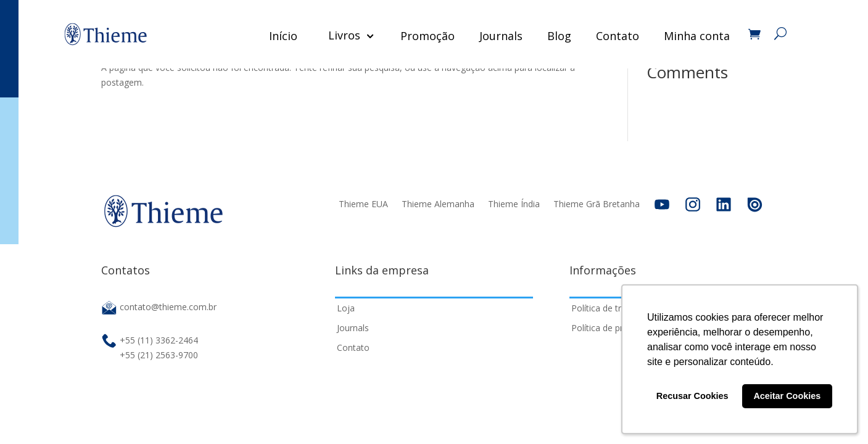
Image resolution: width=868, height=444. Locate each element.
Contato (617, 36)
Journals (500, 36)
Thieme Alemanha (438, 204)
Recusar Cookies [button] (692, 396)
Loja (346, 308)
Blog (559, 36)
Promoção (427, 36)
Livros (344, 35)
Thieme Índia (514, 204)
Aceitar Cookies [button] (787, 396)
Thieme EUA (363, 204)
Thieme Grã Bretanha (597, 204)
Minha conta (696, 36)
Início (283, 36)
